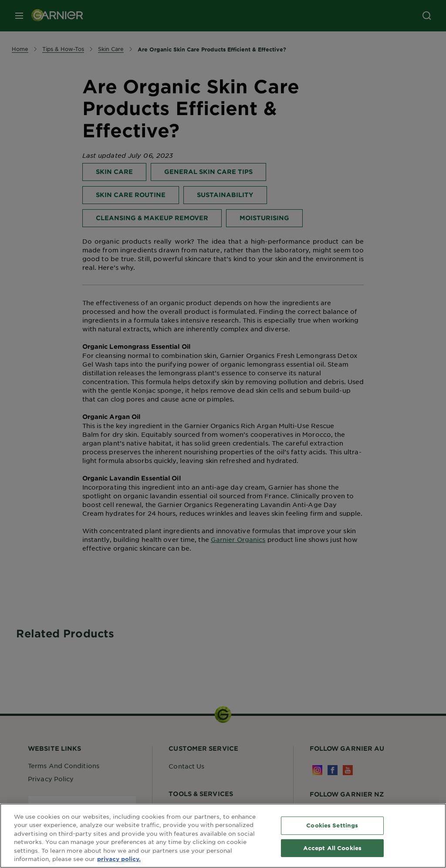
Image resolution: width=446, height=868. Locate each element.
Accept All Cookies (332, 848)
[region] (223, 836)
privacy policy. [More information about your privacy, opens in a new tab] (119, 859)
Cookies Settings (332, 825)
